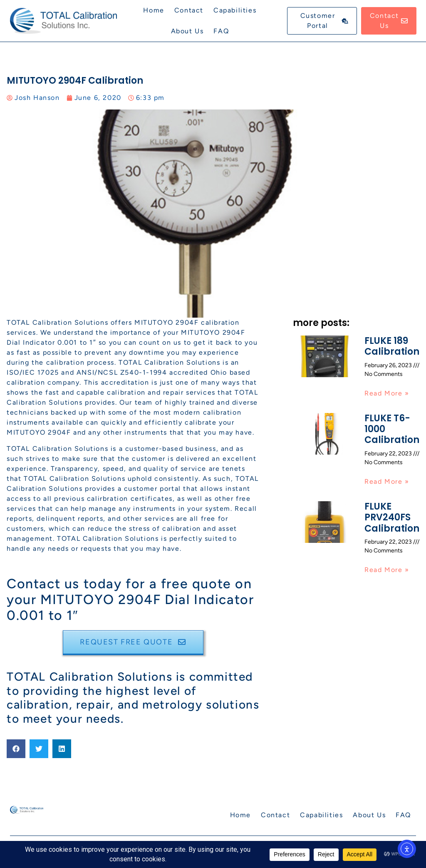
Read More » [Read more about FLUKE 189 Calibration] (387, 393)
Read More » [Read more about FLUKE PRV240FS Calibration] (387, 570)
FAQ (221, 31)
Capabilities (235, 10)
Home (154, 10)
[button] (16, 749)
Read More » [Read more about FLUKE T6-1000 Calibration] (387, 481)
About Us (187, 31)
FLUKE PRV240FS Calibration (392, 517)
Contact (189, 10)
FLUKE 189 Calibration (392, 346)
